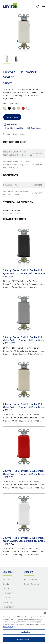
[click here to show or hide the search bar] (38, 7)
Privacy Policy (9, 627)
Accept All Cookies (24, 639)
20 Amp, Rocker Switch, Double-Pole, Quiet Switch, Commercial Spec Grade (24, 273)
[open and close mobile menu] (43, 6)
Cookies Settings (24, 632)
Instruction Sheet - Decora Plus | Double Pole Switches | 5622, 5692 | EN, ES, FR (17, 164)
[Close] (45, 613)
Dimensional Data (11, 185)
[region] (24, 627)
